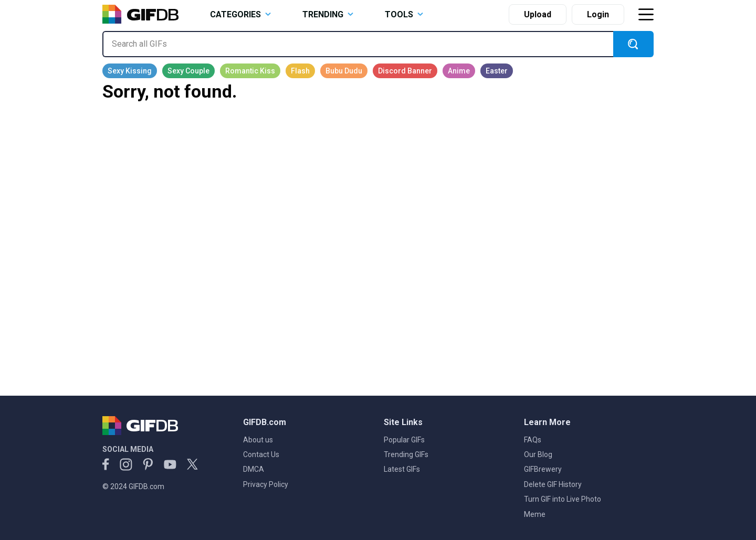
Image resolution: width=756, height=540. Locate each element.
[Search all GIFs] (358, 44)
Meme (535, 514)
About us (258, 440)
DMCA (254, 469)
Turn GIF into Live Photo (563, 499)
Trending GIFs (406, 454)
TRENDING (328, 14)
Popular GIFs (404, 440)
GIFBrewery (543, 469)
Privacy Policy (266, 484)
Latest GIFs (402, 469)
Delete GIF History (553, 484)
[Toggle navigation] (646, 14)
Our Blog (538, 454)
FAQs (533, 440)
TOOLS (404, 14)
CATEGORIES (240, 14)
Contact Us (261, 454)
